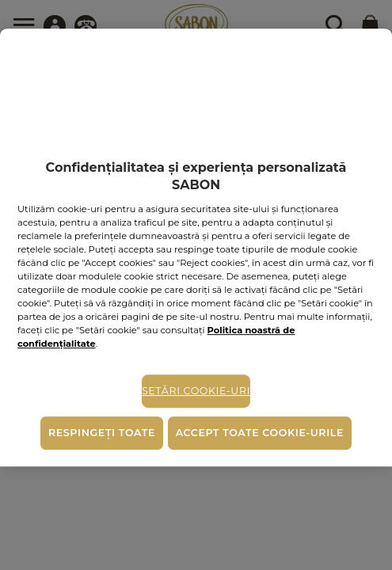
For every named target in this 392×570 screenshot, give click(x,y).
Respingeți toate (102, 433)
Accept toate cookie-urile (260, 433)
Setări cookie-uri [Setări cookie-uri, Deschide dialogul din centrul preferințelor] (196, 391)
